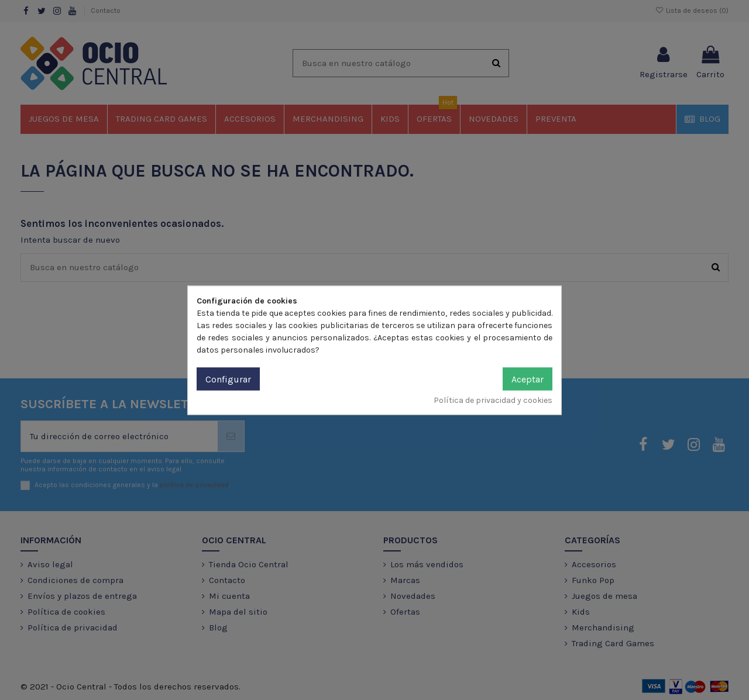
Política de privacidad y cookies (493, 400)
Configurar (228, 379)
